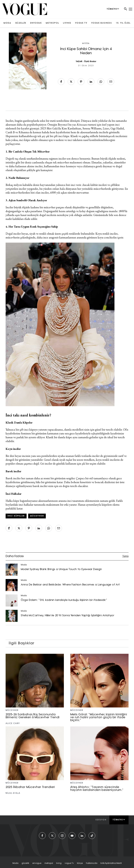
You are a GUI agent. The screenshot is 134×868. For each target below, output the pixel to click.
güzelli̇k (25, 863)
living (59, 863)
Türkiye (119, 820)
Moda (86, 43)
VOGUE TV (81, 23)
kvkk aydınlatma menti (111, 863)
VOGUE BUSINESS (102, 23)
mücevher (37, 516)
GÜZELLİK (21, 23)
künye (80, 863)
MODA (7, 23)
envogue (37, 863)
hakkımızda (92, 863)
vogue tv (69, 863)
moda (15, 863)
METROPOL (52, 23)
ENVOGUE (36, 23)
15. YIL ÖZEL (123, 23)
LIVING (67, 23)
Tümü (125, 556)
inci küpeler (16, 516)
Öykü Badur (90, 62)
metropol (49, 863)
